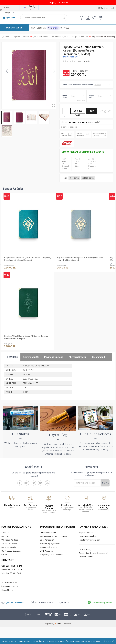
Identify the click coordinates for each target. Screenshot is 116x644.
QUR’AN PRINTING (15, 603)
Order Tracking (85, 549)
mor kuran (74, 178)
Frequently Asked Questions (52, 555)
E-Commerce (66, 624)
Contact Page (7, 590)
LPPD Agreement (47, 551)
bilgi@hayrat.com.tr (10, 586)
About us (5, 532)
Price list (5, 555)
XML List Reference (9, 544)
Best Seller (42, 28)
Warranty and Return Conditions (53, 536)
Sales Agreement (47, 540)
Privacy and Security (48, 547)
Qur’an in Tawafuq (9, 547)
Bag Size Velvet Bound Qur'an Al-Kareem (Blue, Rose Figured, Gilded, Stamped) (80, 259)
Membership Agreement (50, 544)
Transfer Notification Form (90, 540)
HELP (66, 603)
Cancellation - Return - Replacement (93, 553)
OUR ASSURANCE (44, 603)
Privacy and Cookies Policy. (102, 641)
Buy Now (92, 112)
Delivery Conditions (48, 532)
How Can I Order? (86, 557)
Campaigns (53, 28)
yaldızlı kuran (88, 178)
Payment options (86, 532)
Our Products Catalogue (11, 551)
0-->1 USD (65, 28)
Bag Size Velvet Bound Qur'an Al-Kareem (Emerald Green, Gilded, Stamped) (26, 337)
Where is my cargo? (106, 8)
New (33, 28)
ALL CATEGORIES (15, 28)
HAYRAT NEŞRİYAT (70, 57)
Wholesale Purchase (10, 540)
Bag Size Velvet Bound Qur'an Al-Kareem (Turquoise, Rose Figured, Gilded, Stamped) (27, 259)
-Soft (58, 624)
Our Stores (6, 536)
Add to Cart (78, 112)
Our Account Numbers (88, 536)
